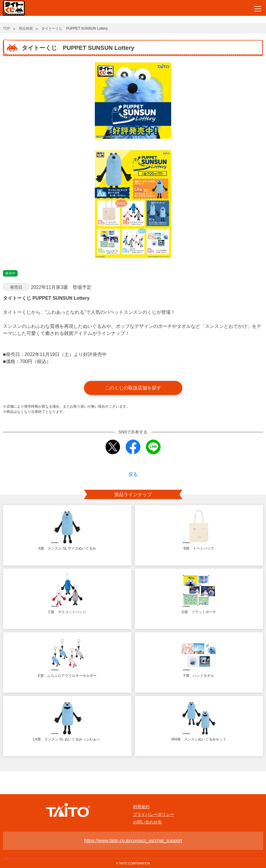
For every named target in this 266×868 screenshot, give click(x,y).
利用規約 (141, 807)
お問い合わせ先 (147, 822)
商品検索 (26, 28)
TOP (6, 28)
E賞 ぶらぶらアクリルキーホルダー (67, 676)
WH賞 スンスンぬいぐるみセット (199, 739)
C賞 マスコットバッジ (67, 612)
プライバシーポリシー (154, 814)
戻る (133, 474)
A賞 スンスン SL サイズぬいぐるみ (67, 548)
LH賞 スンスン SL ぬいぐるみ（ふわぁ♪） (67, 739)
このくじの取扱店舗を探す (133, 388)
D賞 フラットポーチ (199, 612)
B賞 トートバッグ (199, 548)
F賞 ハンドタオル (199, 676)
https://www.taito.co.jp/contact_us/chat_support (133, 841)
